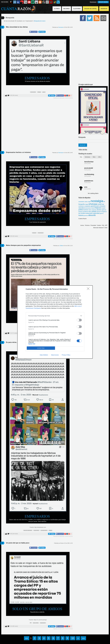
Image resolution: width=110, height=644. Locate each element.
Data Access (55, 355)
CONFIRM (41, 348)
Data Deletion (44, 355)
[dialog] (55, 322)
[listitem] (55, 316)
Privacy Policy (66, 355)
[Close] (89, 289)
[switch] (79, 320)
